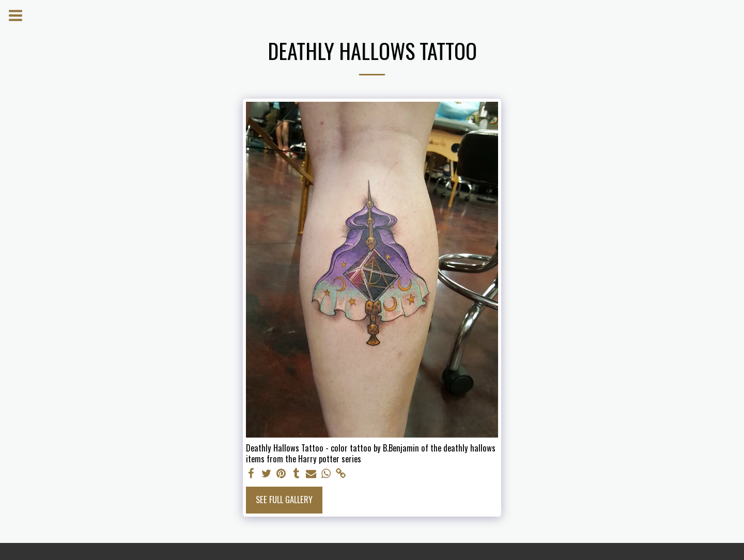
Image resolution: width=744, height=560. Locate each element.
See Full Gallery (284, 499)
